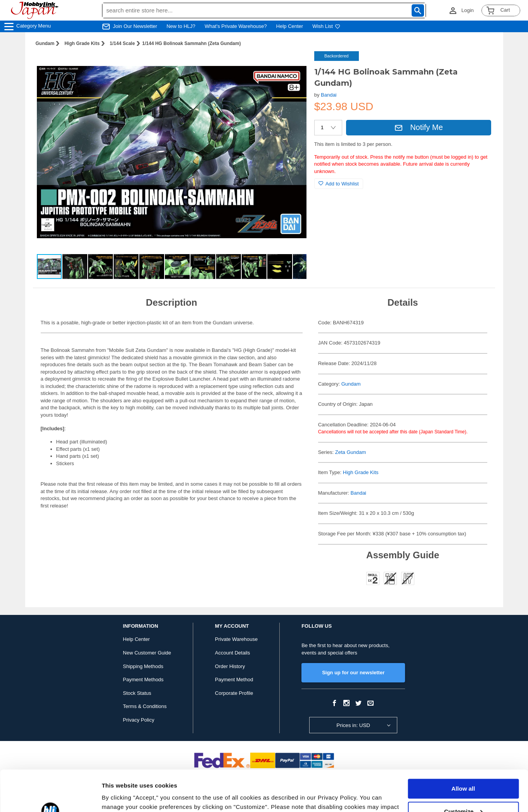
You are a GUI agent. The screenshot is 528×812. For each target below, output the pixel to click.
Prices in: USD (353, 725)
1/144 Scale (122, 43)
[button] (293, 65)
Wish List (326, 26)
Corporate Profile (234, 693)
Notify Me (419, 127)
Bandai (329, 95)
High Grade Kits (82, 43)
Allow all (463, 748)
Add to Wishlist (339, 184)
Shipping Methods (143, 666)
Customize (464, 770)
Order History (230, 666)
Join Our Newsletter (135, 26)
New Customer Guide (147, 653)
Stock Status (137, 693)
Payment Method (234, 680)
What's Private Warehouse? (236, 26)
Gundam (45, 43)
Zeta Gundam (351, 452)
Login (467, 10)
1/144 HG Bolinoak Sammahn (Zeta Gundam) (192, 43)
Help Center (290, 26)
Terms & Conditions (145, 706)
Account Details (232, 653)
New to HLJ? (181, 26)
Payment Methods (143, 680)
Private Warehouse (236, 639)
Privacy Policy (139, 720)
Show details (120, 797)
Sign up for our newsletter (353, 673)
